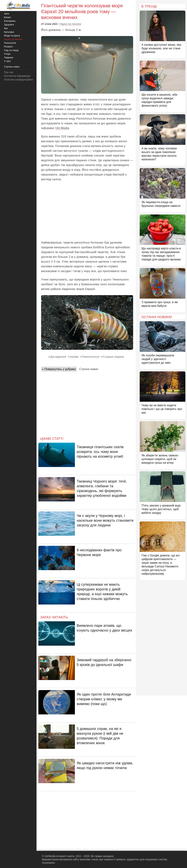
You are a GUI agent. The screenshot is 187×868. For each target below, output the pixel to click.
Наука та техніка (70, 24)
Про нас (9, 72)
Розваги (8, 47)
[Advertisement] (87, 211)
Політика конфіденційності (20, 80)
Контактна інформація (17, 76)
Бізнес (7, 17)
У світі (7, 61)
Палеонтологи (91, 357)
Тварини (9, 58)
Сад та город (11, 50)
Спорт (7, 54)
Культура (9, 32)
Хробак (74, 357)
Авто (7, 14)
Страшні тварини (114, 357)
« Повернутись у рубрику (59, 369)
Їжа (6, 28)
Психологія (10, 43)
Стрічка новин (89, 369)
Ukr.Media (62, 128)
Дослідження (58, 357)
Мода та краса (12, 36)
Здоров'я (9, 25)
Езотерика (10, 21)
